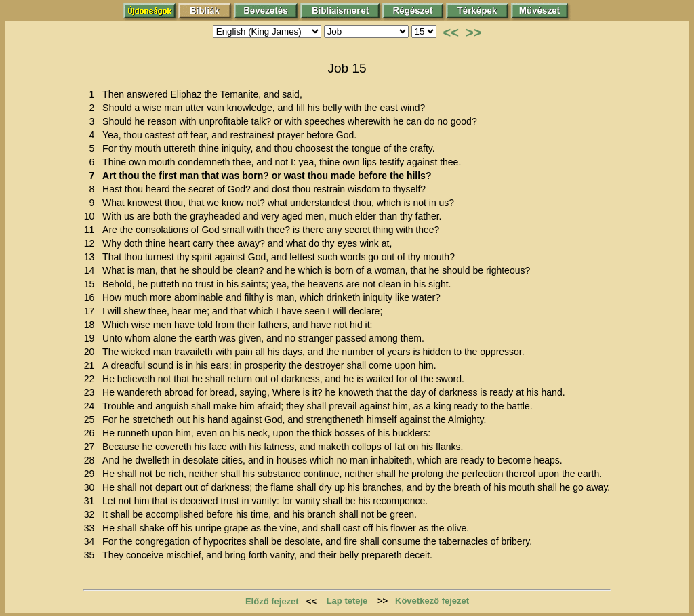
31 (92, 501)
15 (92, 284)
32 (92, 514)
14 (92, 270)
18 (92, 325)
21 (92, 365)
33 (92, 528)
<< (451, 33)
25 (92, 419)
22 (92, 379)
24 (92, 406)
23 (92, 392)
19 (92, 338)
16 (92, 297)
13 (92, 257)
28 (92, 460)
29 (92, 474)
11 (92, 230)
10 (92, 216)
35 (92, 555)
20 (92, 352)
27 (92, 447)
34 (92, 541)
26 (92, 433)
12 (92, 243)
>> (473, 33)
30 (92, 487)
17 (92, 311)
